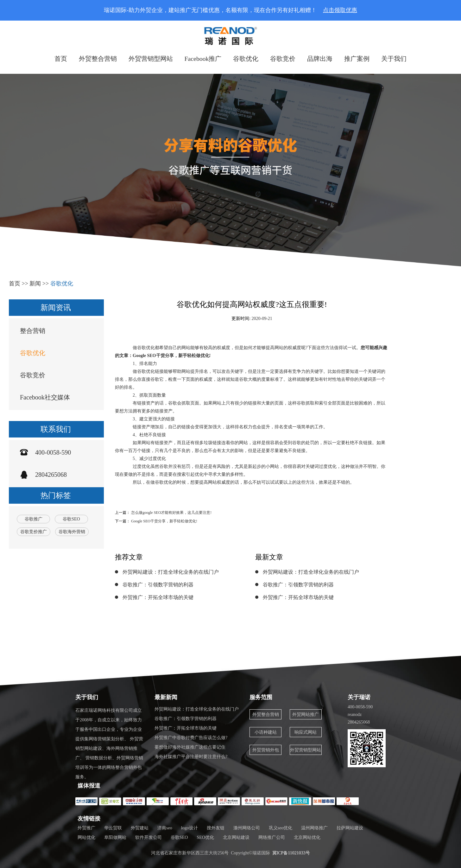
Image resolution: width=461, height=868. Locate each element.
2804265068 (51, 475)
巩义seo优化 (281, 828)
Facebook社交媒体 (45, 397)
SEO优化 (205, 837)
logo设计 (189, 828)
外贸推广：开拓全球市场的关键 (158, 597)
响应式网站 (306, 732)
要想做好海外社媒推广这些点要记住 (190, 747)
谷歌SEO (71, 519)
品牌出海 (320, 59)
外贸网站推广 (306, 715)
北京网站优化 (307, 837)
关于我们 (394, 59)
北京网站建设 (236, 837)
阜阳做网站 (115, 837)
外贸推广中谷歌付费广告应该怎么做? (191, 738)
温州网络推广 (314, 828)
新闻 (35, 284)
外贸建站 (140, 828)
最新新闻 (166, 697)
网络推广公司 (272, 837)
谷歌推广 (34, 519)
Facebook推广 (203, 59)
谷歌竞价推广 (34, 532)
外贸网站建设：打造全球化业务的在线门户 (171, 572)
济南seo (165, 828)
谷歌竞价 (283, 59)
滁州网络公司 (247, 828)
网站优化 (86, 837)
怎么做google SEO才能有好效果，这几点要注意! (171, 513)
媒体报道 (89, 786)
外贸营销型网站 (150, 59)
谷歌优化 (246, 59)
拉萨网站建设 (350, 828)
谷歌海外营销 (72, 532)
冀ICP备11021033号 (291, 853)
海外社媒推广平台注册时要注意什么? (191, 757)
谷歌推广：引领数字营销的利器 (158, 585)
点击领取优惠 (340, 10)
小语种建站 (266, 732)
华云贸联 (113, 828)
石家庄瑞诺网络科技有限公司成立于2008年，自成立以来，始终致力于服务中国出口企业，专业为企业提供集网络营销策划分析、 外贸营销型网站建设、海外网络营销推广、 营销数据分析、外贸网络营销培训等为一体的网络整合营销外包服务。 (109, 744)
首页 (60, 59)
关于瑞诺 (359, 697)
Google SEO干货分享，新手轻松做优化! (164, 521)
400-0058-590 (53, 452)
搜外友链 (216, 828)
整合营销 (33, 331)
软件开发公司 (148, 837)
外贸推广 (86, 828)
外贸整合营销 (98, 59)
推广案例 (357, 59)
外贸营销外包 (266, 750)
